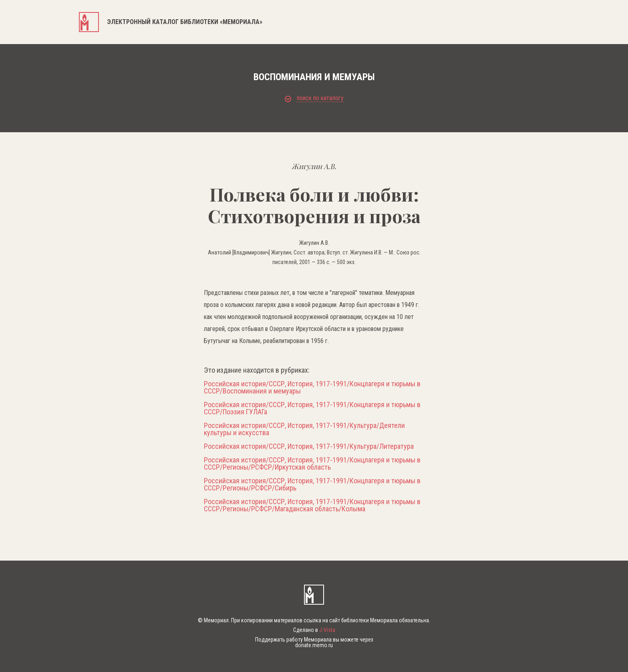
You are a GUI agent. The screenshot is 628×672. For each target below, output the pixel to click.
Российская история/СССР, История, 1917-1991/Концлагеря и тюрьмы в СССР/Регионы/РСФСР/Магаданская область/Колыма (312, 505)
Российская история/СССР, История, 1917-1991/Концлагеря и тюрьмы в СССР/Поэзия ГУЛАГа (312, 408)
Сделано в (314, 630)
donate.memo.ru (314, 645)
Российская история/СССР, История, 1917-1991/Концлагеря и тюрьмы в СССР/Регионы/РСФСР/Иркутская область (312, 464)
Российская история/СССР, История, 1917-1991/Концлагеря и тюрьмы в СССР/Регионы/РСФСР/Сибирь (312, 484)
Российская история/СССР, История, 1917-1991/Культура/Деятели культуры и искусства (304, 429)
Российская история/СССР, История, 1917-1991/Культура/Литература (309, 446)
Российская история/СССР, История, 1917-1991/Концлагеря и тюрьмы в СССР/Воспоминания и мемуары (312, 387)
